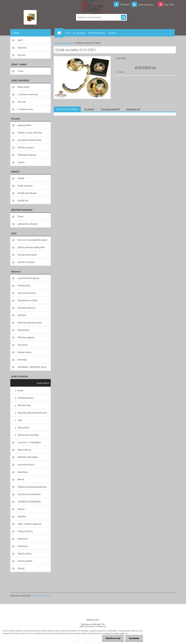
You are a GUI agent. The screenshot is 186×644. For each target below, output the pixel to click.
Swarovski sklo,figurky (28, 278)
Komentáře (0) (133, 109)
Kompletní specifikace (67, 109)
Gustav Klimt (43, 383)
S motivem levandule (28, 94)
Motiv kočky (23, 87)
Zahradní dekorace (27, 308)
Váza (20, 420)
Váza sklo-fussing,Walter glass (32, 240)
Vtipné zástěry (25, 553)
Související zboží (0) (110, 109)
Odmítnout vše (113, 638)
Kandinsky (23, 472)
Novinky (22, 55)
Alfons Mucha (24, 450)
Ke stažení (89, 109)
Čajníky (21, 162)
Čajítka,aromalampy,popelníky (32, 487)
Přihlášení (125, 5)
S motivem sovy (25, 109)
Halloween (23, 546)
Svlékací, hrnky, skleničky (30, 133)
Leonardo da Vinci (26, 465)
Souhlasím (134, 638)
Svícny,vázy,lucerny (27, 293)
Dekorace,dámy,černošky (30, 323)
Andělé (21, 178)
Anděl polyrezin (25, 186)
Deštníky (22, 315)
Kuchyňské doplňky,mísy (29, 140)
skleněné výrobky (26, 262)
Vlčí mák (22, 102)
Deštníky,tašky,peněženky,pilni (32, 413)
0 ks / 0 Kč (169, 5)
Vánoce (21, 509)
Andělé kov (23, 200)
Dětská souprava (26, 147)
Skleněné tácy (24, 405)
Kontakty (112, 33)
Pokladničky (23, 330)
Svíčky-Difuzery (25, 531)
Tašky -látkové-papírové (29, 524)
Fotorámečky (24, 285)
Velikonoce (23, 539)
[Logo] (30, 17)
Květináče (22, 360)
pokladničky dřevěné (28, 224)
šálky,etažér (23, 427)
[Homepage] (60, 33)
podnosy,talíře (24, 125)
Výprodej (22, 48)
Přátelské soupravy (27, 155)
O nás (68, 33)
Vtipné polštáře (25, 561)
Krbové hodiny (25, 352)
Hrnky (20, 71)
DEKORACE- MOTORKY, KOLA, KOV (32, 368)
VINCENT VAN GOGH (28, 457)
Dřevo (20, 216)
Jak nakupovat (79, 33)
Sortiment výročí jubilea (29, 494)
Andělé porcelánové (27, 193)
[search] (124, 17)
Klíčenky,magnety (26, 337)
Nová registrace (146, 5)
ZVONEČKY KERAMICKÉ (29, 502)
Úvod (56, 43)
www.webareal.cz (42, 595)
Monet (21, 479)
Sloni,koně (23, 345)
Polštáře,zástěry (26, 398)
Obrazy (21, 568)
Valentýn (22, 516)
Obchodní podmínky (97, 33)
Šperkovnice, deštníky (28, 435)
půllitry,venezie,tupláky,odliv (31, 247)
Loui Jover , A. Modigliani (29, 442)
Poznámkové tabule (27, 255)
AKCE (20, 40)
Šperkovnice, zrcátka (28, 300)
